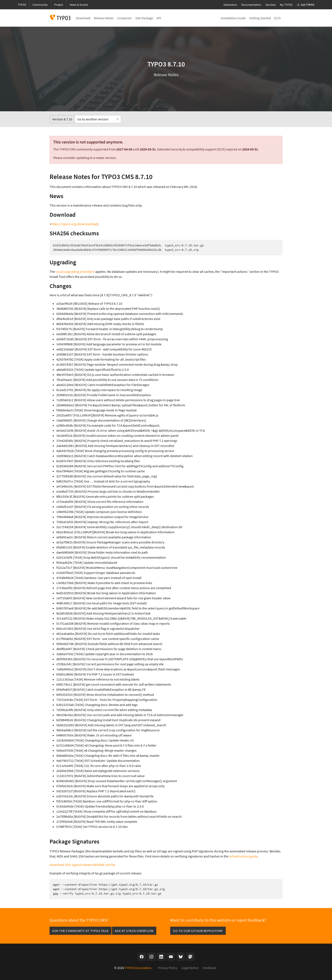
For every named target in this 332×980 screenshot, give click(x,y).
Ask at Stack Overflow (134, 931)
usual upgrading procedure (75, 272)
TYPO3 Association (138, 968)
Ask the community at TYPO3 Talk (80, 931)
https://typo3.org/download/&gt (75, 224)
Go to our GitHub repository (198, 931)
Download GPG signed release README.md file (82, 865)
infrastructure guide (243, 856)
